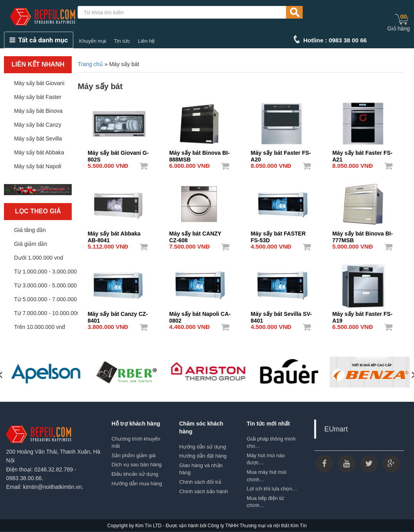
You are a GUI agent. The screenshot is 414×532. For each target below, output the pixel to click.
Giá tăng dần (30, 230)
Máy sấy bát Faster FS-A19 (362, 315)
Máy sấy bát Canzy (37, 125)
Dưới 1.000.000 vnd (38, 258)
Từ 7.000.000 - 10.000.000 (47, 313)
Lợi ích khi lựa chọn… (272, 489)
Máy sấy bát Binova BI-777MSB (363, 234)
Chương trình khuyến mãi (136, 443)
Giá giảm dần (31, 244)
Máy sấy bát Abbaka (39, 152)
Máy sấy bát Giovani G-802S (118, 154)
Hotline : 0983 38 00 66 (335, 40)
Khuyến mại (93, 41)
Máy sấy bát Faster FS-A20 (281, 154)
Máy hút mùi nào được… (266, 459)
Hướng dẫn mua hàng (136, 484)
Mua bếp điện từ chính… (266, 502)
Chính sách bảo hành (203, 491)
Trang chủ (90, 64)
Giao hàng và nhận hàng (201, 469)
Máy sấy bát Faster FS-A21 (362, 154)
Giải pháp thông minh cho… (271, 443)
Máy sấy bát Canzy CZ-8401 (118, 315)
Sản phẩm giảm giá (133, 455)
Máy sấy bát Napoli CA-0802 (200, 315)
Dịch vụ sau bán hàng (136, 465)
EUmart (336, 429)
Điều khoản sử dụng (135, 474)
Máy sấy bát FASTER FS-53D (278, 234)
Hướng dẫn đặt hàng (203, 456)
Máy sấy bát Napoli (37, 166)
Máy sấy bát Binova (38, 111)
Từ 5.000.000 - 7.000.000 (45, 299)
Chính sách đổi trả (200, 482)
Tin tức (122, 41)
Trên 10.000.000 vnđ (39, 327)
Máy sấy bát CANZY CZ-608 (195, 234)
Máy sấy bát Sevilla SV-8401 (281, 315)
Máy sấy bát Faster (37, 97)
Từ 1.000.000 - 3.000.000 (45, 272)
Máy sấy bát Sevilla (38, 139)
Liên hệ (146, 41)
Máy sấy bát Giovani (39, 83)
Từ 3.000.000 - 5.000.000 (45, 285)
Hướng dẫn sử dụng (202, 447)
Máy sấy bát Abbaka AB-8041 (114, 234)
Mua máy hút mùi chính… (267, 476)
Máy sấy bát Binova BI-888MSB (199, 154)
